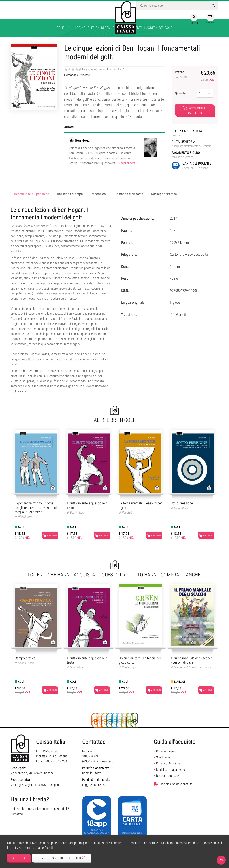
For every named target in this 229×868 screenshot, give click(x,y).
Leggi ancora (127, 163)
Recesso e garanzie (169, 776)
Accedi (192, 19)
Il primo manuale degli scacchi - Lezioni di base (192, 660)
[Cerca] (177, 6)
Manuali (180, 682)
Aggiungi (48, 536)
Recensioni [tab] (99, 194)
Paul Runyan (129, 667)
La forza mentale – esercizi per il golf (140, 505)
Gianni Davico (26, 663)
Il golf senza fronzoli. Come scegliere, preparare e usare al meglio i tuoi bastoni (36, 508)
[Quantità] (205, 93)
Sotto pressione (182, 503)
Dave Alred (181, 508)
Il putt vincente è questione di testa (87, 505)
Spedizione (163, 757)
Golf (21, 527)
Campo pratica (25, 658)
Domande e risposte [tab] (129, 194)
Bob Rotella (77, 513)
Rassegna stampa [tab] (70, 194)
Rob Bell (127, 513)
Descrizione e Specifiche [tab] (32, 194)
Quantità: (181, 93)
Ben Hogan (83, 140)
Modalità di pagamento (171, 770)
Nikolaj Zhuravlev (200, 667)
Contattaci (17, 814)
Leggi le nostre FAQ (94, 785)
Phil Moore (24, 517)
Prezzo (186, 75)
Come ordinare (165, 751)
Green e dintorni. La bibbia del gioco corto (140, 660)
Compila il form (92, 773)
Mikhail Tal (181, 667)
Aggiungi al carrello (195, 110)
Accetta (19, 858)
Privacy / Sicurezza (168, 763)
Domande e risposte (77, 75)
